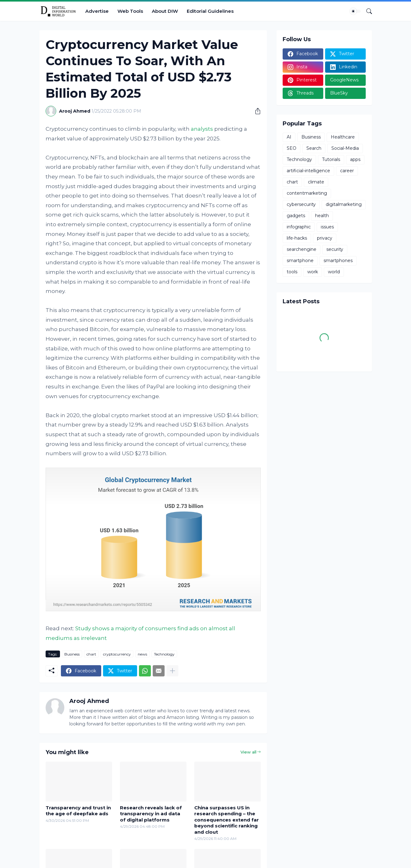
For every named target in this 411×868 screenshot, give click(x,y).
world (334, 272)
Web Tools (130, 11)
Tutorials (331, 159)
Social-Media (345, 148)
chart (91, 654)
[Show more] (172, 671)
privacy (325, 238)
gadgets (296, 216)
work (313, 272)
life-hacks (297, 238)
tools (292, 272)
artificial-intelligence (308, 171)
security (335, 249)
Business (72, 654)
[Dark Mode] (355, 11)
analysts (202, 129)
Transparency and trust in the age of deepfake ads (78, 811)
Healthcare (343, 137)
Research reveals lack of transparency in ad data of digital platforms (151, 814)
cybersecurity (301, 204)
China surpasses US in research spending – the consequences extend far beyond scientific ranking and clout (227, 820)
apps (355, 159)
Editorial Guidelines (210, 11)
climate (316, 182)
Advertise (97, 11)
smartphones (338, 261)
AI (289, 137)
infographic (299, 227)
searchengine (302, 249)
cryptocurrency (117, 654)
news (142, 654)
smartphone (300, 261)
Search (314, 148)
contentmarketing (307, 193)
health (322, 216)
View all (248, 752)
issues (327, 227)
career (347, 171)
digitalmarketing (344, 204)
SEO (292, 148)
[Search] (367, 11)
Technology (164, 654)
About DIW (165, 11)
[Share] (255, 111)
